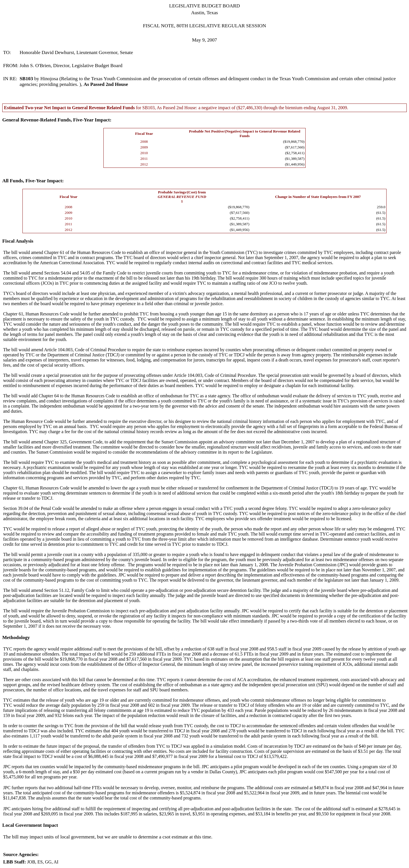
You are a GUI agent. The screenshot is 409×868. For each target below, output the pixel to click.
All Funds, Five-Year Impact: (33, 181)
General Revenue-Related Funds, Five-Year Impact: (57, 120)
